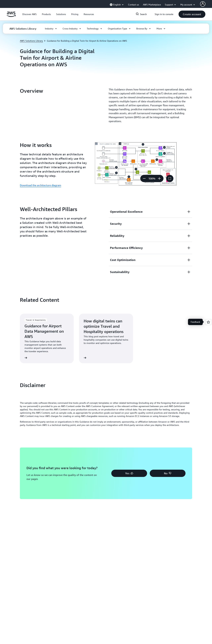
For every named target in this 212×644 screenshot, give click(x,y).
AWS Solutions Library (31, 41)
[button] (29, 14)
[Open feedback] (208, 322)
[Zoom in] (159, 178)
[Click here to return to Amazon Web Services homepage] (11, 16)
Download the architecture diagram (40, 185)
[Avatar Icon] (203, 4)
